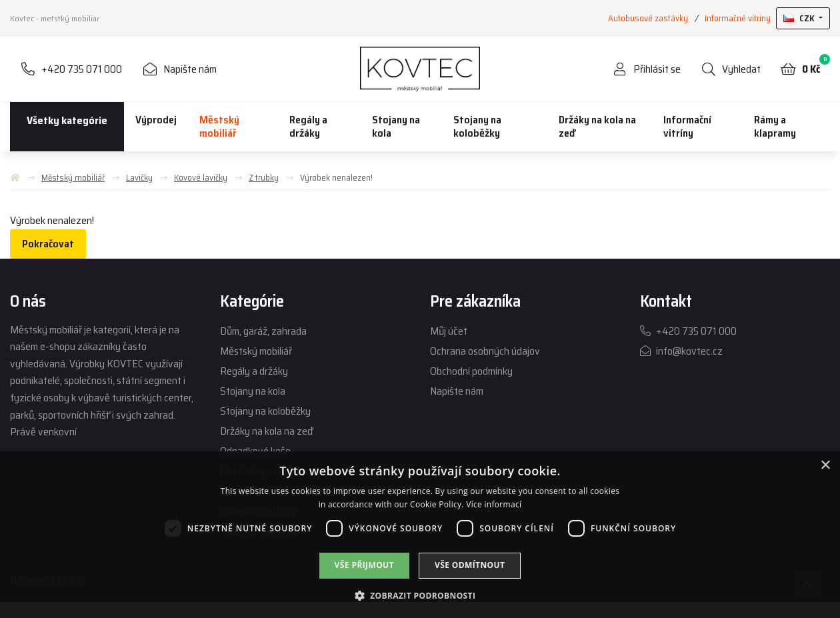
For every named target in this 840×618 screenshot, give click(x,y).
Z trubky (264, 178)
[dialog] (420, 535)
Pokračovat (48, 244)
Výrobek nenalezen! (336, 178)
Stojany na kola (396, 126)
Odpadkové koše (255, 451)
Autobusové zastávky (648, 18)
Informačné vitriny (738, 18)
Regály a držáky (308, 126)
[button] (420, 595)
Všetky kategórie (67, 120)
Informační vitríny (687, 126)
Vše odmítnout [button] (470, 565)
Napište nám (457, 391)
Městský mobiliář (219, 126)
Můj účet (449, 331)
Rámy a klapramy (775, 126)
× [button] (825, 466)
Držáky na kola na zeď (597, 126)
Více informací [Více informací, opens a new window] (494, 504)
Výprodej (156, 120)
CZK (800, 18)
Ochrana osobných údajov (485, 351)
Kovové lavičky (201, 178)
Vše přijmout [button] (364, 565)
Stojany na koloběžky (477, 126)
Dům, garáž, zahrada (263, 331)
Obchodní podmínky (471, 371)
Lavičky (139, 178)
